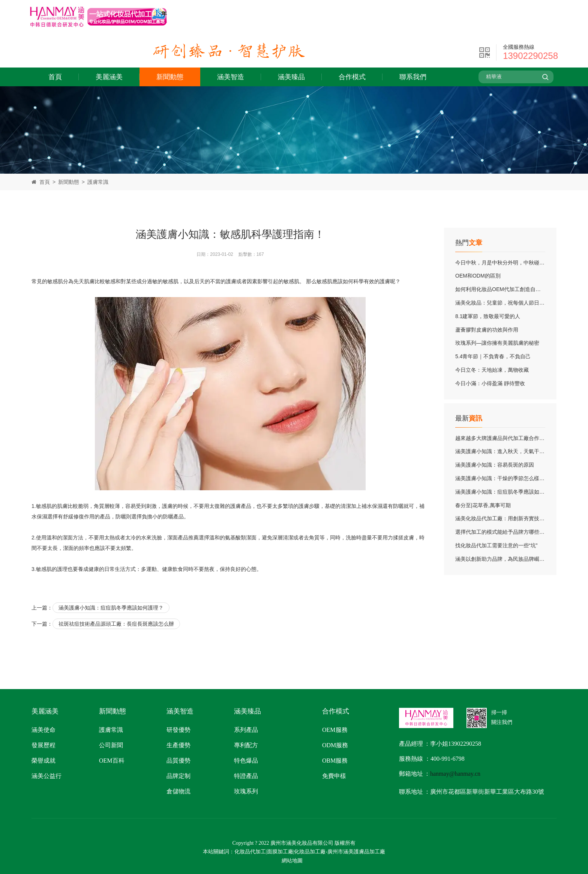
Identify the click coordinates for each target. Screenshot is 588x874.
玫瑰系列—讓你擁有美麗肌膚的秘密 (497, 343)
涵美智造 (231, 77)
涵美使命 (43, 730)
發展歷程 (43, 745)
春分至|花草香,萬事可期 (483, 505)
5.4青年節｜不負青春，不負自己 (493, 356)
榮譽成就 (43, 761)
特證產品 (246, 776)
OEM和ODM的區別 (478, 276)
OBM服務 (335, 761)
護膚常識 (98, 182)
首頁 (55, 77)
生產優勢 (178, 745)
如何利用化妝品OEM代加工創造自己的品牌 (506, 289)
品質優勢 (178, 761)
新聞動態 (170, 77)
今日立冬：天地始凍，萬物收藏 (492, 370)
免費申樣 (334, 776)
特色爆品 (246, 761)
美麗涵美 (109, 77)
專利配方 (246, 745)
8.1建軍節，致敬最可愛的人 (488, 316)
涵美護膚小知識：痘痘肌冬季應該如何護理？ (508, 492)
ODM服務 (335, 745)
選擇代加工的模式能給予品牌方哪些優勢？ (505, 532)
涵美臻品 (291, 77)
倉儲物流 (178, 791)
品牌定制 (178, 776)
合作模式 (352, 77)
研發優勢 (178, 730)
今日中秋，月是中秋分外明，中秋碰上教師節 (508, 263)
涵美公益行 (46, 776)
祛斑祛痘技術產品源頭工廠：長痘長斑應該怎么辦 (116, 624)
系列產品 (246, 730)
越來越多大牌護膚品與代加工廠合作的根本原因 (510, 438)
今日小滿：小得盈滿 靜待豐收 (490, 383)
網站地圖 (292, 861)
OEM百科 (112, 761)
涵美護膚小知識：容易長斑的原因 (495, 465)
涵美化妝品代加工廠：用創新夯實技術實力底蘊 (510, 518)
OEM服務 (335, 730)
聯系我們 (413, 77)
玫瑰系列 (246, 791)
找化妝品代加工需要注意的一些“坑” (496, 545)
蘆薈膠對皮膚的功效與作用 (487, 330)
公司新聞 (111, 745)
